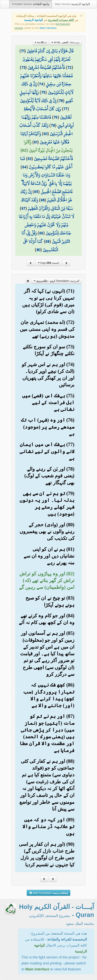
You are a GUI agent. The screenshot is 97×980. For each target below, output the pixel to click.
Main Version (72, 4)
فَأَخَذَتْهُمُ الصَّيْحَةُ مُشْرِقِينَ (46, 67)
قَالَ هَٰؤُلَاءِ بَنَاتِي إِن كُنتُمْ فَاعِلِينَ (50, 51)
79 (53, 125)
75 (43, 92)
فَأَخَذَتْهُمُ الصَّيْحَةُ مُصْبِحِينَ (53, 159)
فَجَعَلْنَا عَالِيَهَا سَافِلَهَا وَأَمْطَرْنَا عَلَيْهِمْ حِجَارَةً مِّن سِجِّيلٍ (46, 80)
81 (35, 142)
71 (23, 51)
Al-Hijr (65, 42)
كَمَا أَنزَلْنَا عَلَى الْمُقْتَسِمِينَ (40, 246)
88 (41, 233)
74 (41, 84)
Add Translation (49, 893)
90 (38, 250)
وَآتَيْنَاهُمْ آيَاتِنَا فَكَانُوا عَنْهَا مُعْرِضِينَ (45, 138)
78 (55, 117)
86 (43, 200)
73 (23, 67)
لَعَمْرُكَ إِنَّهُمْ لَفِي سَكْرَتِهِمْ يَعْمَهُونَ (46, 59)
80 (45, 134)
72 (69, 67)
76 (61, 101)
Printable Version (31, 4)
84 (24, 167)
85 (36, 192)
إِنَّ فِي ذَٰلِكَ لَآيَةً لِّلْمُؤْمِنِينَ (38, 101)
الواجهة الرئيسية (33, 20)
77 (65, 109)
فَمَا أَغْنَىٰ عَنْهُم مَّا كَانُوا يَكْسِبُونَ (46, 163)
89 (47, 241)
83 (29, 159)
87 (23, 208)
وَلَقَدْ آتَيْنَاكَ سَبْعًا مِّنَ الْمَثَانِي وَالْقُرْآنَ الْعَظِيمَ (47, 204)
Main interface (48, 28)
